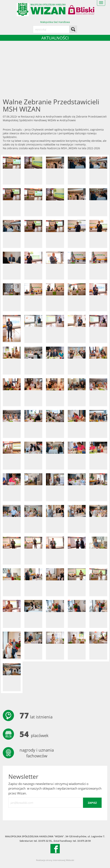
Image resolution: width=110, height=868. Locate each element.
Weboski (70, 860)
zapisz (92, 803)
